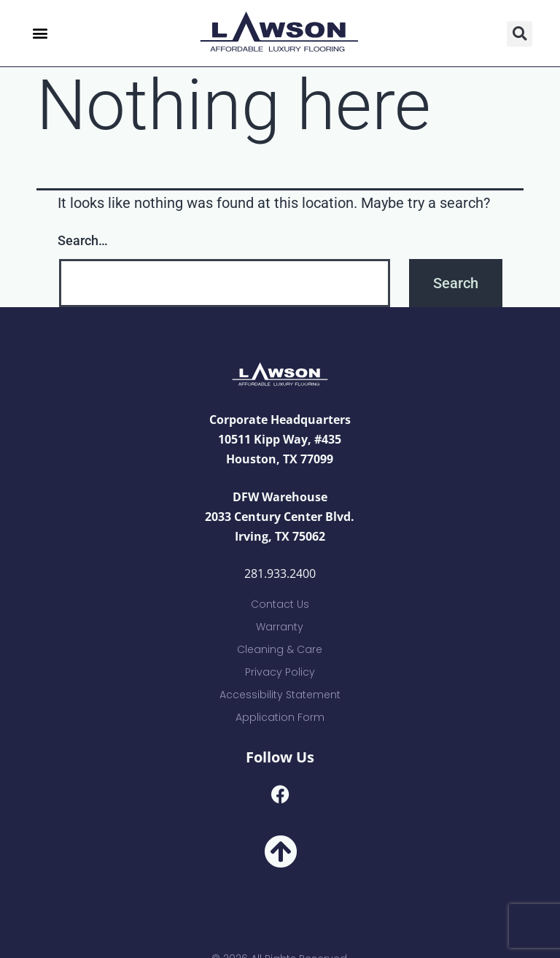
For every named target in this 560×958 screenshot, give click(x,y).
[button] (40, 33)
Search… (83, 240)
